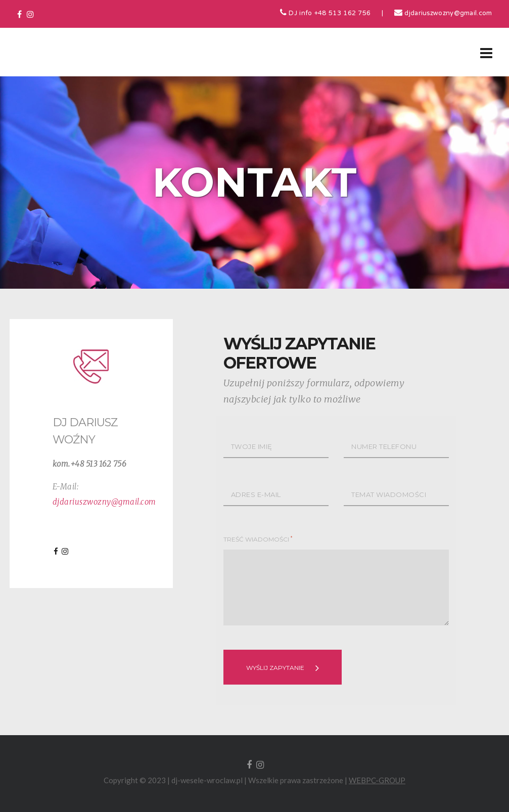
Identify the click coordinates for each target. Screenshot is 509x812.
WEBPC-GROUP (377, 780)
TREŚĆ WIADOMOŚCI (258, 539)
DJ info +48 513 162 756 (326, 14)
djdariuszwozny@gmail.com (443, 14)
